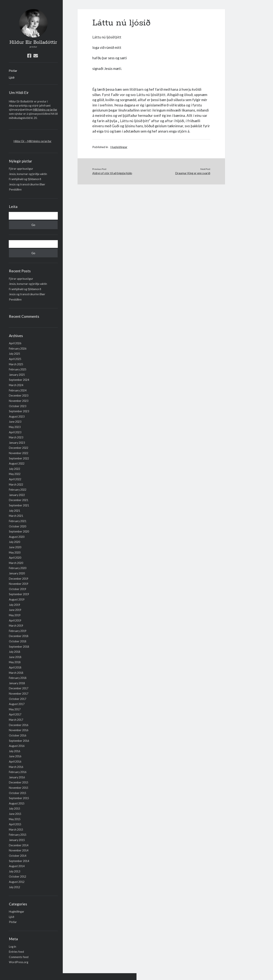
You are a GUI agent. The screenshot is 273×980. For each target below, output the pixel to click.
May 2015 (15, 819)
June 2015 (15, 814)
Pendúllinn (15, 189)
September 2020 (19, 531)
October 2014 (18, 856)
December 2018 (19, 636)
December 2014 (19, 845)
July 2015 (15, 809)
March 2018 (16, 673)
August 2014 (17, 866)
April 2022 (15, 479)
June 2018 (15, 657)
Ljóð (12, 77)
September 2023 (19, 411)
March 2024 (16, 385)
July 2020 (15, 542)
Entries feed (16, 952)
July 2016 (15, 751)
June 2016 (15, 756)
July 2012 (15, 887)
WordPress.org (19, 962)
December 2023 (19, 396)
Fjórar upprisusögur (21, 169)
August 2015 (17, 803)
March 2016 (16, 767)
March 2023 (16, 437)
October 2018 (18, 641)
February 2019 (18, 631)
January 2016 (17, 777)
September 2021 (19, 505)
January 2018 (17, 683)
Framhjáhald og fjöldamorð (25, 179)
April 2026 (15, 343)
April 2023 (15, 432)
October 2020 (18, 526)
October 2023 (18, 406)
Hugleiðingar (17, 912)
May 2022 (15, 474)
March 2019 (16, 626)
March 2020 (16, 563)
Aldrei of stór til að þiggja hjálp (112, 173)
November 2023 (19, 401)
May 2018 (15, 662)
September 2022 (19, 458)
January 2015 (17, 840)
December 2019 (19, 579)
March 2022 (16, 485)
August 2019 (17, 599)
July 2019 (15, 605)
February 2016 (18, 772)
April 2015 (15, 824)
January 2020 (17, 573)
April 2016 (15, 762)
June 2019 (15, 610)
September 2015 (19, 798)
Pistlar (13, 71)
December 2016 (19, 725)
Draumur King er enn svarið (193, 173)
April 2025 (15, 359)
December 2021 (19, 500)
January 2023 (17, 443)
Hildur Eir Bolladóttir (33, 42)
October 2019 (18, 589)
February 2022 (18, 490)
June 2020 (15, 547)
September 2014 (19, 861)
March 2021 (16, 516)
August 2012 (17, 882)
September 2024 (19, 380)
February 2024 (18, 390)
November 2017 (19, 694)
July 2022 (15, 469)
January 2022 (17, 495)
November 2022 (19, 453)
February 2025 (18, 369)
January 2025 (17, 375)
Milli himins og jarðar (45, 110)
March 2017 (16, 720)
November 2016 (19, 730)
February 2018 (18, 678)
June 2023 (15, 422)
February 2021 (18, 521)
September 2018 (19, 647)
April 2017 (15, 714)
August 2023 (17, 417)
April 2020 (15, 558)
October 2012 (18, 877)
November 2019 (19, 584)
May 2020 (15, 552)
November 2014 (19, 850)
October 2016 (18, 735)
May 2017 (15, 709)
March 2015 (16, 830)
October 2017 (18, 699)
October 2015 (18, 793)
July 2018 (15, 652)
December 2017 (19, 688)
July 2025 (15, 354)
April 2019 (15, 620)
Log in (13, 947)
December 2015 (19, 782)
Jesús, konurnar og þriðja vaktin (28, 174)
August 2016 (17, 746)
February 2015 (18, 835)
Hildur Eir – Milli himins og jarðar (33, 141)
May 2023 (15, 427)
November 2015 (19, 788)
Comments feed (19, 957)
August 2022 (17, 463)
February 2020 (18, 568)
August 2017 (17, 704)
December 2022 (19, 448)
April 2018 (15, 667)
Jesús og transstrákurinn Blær (27, 184)
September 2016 (19, 741)
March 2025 (16, 364)
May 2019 (15, 615)
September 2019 (19, 594)
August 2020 (17, 537)
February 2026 (18, 349)
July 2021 (15, 511)
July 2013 (15, 871)
